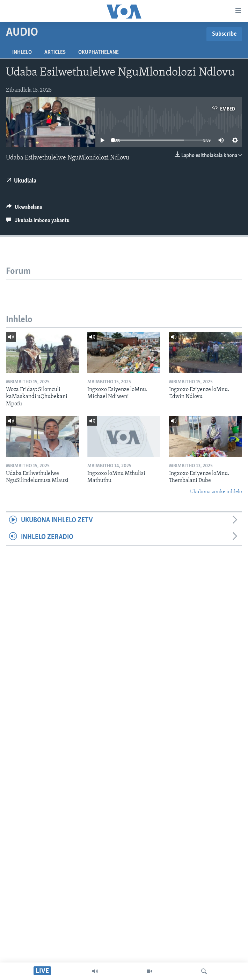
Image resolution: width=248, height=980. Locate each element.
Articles (55, 52)
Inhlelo (22, 52)
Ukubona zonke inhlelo (216, 492)
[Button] (24, 209)
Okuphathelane (99, 52)
